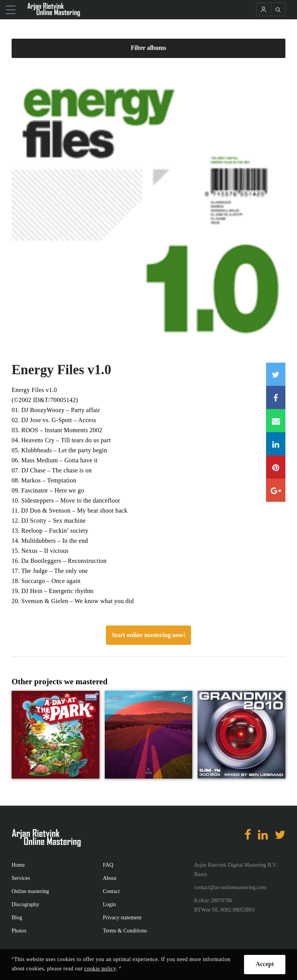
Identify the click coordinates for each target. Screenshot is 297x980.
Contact (111, 891)
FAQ (108, 865)
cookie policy (100, 969)
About (110, 878)
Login (109, 904)
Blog (17, 918)
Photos (19, 931)
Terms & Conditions (125, 931)
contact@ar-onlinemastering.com (230, 887)
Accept (265, 964)
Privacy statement (122, 918)
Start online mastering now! (149, 635)
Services (21, 878)
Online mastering (30, 891)
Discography (26, 904)
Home (18, 865)
